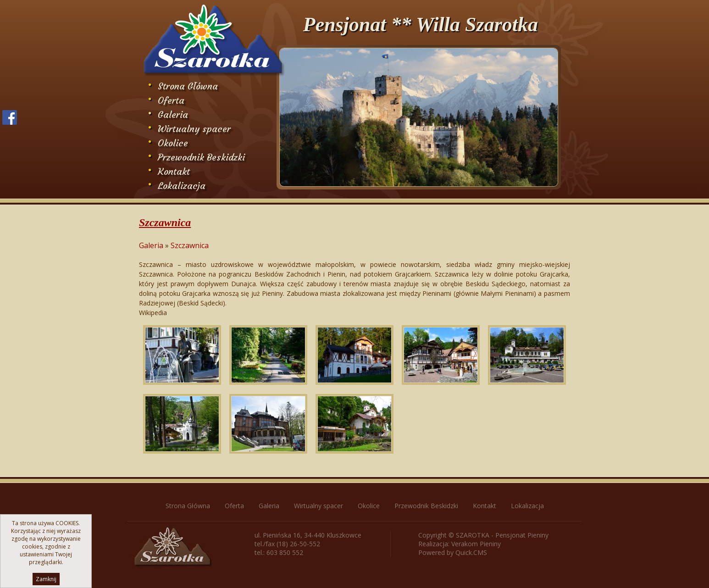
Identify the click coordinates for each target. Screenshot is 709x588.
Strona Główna (188, 86)
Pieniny (490, 544)
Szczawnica (190, 245)
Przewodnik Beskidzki (201, 157)
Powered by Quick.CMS (453, 552)
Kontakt (174, 171)
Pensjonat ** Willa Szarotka (421, 25)
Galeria (173, 114)
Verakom (465, 544)
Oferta (171, 100)
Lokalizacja (182, 186)
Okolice (173, 143)
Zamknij (46, 579)
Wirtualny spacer (194, 129)
